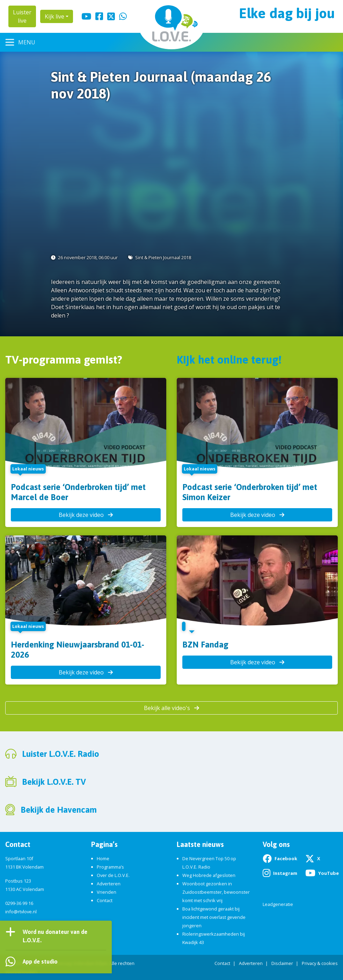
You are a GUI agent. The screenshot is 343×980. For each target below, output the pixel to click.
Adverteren (109, 884)
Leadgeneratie (278, 904)
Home (103, 858)
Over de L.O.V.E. (113, 875)
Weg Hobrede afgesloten (209, 875)
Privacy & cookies (320, 963)
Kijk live (54, 16)
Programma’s (110, 867)
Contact (105, 900)
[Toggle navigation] (20, 42)
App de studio (40, 961)
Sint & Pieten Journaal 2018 (163, 257)
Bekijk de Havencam (59, 810)
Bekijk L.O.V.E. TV (54, 782)
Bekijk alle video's (171, 708)
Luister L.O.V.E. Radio (61, 754)
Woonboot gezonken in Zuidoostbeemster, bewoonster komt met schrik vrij (216, 892)
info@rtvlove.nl (21, 912)
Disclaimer (282, 963)
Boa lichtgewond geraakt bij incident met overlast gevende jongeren (214, 917)
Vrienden (107, 892)
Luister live (22, 16)
